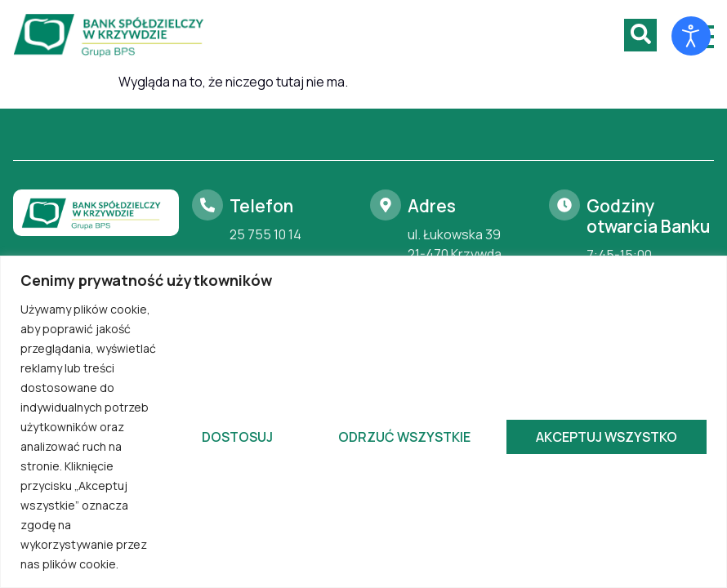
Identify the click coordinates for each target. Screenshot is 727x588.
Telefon (261, 206)
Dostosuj (237, 437)
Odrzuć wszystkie (404, 437)
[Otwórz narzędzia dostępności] (691, 36)
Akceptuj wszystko (607, 437)
